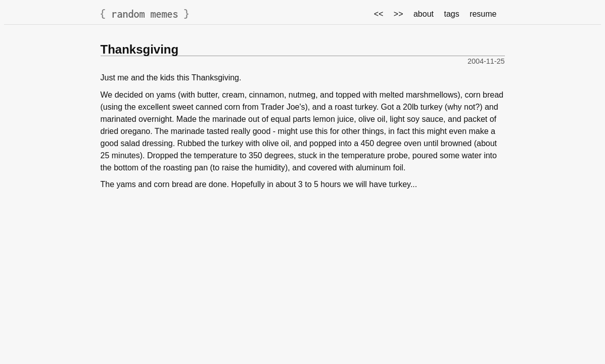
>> (399, 14)
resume (483, 14)
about (424, 14)
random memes (145, 14)
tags (451, 14)
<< (379, 14)
